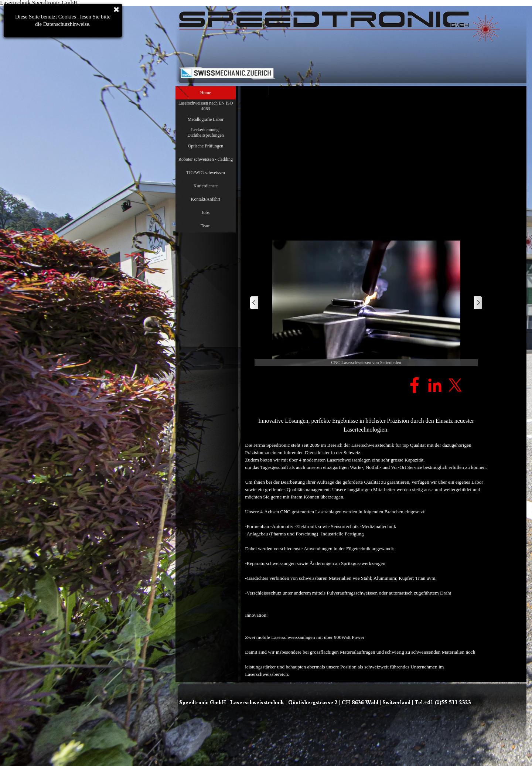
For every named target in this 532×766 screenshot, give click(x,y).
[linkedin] (435, 385)
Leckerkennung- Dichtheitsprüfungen (206, 132)
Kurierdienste (206, 186)
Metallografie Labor (206, 119)
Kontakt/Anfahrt (206, 199)
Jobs (206, 212)
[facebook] (415, 385)
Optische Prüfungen (206, 146)
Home (206, 93)
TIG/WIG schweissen (205, 173)
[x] (455, 385)
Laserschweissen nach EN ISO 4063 (206, 106)
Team (205, 226)
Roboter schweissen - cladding (206, 159)
